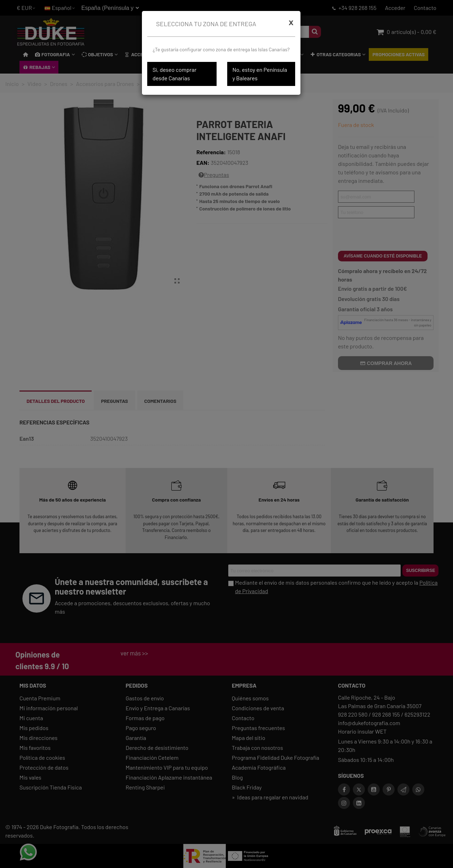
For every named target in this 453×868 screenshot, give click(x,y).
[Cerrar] (291, 22)
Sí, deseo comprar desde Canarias (174, 74)
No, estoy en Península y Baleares (260, 74)
